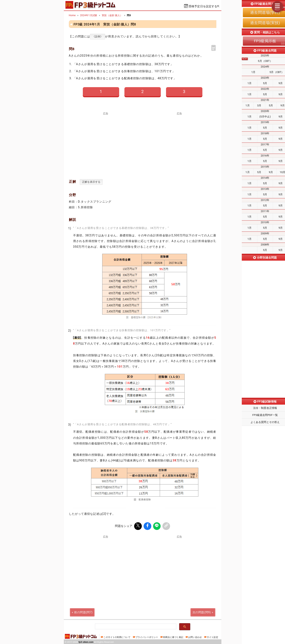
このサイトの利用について (117, 636)
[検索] (135, 626)
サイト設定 (212, 636)
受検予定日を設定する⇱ (204, 6)
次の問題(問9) (202, 611)
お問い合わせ (195, 636)
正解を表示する (91, 182)
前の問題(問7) (83, 611)
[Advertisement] (179, 143)
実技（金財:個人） (112, 15)
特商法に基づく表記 (173, 636)
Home (72, 15)
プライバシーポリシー (147, 636)
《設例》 (98, 36)
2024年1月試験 (89, 15)
